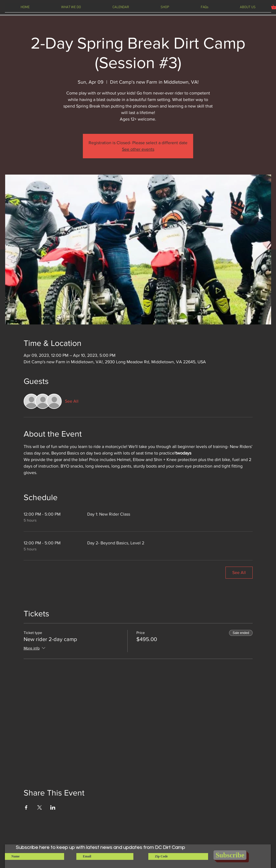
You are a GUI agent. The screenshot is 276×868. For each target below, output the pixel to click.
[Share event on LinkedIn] (53, 807)
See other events (138, 149)
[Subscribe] (230, 855)
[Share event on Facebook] (26, 807)
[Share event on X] (40, 807)
